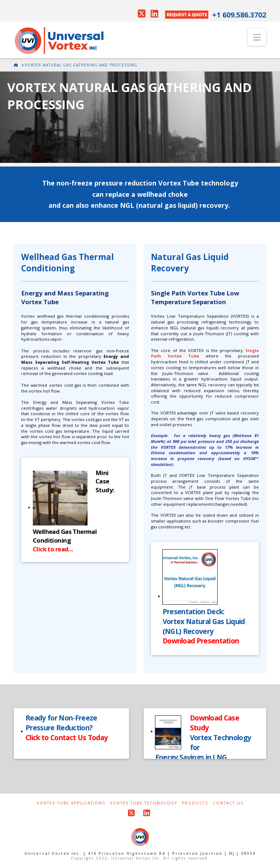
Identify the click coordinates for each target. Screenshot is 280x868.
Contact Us (228, 803)
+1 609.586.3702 (239, 15)
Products (195, 803)
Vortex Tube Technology (144, 803)
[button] (257, 37)
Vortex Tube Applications (71, 803)
